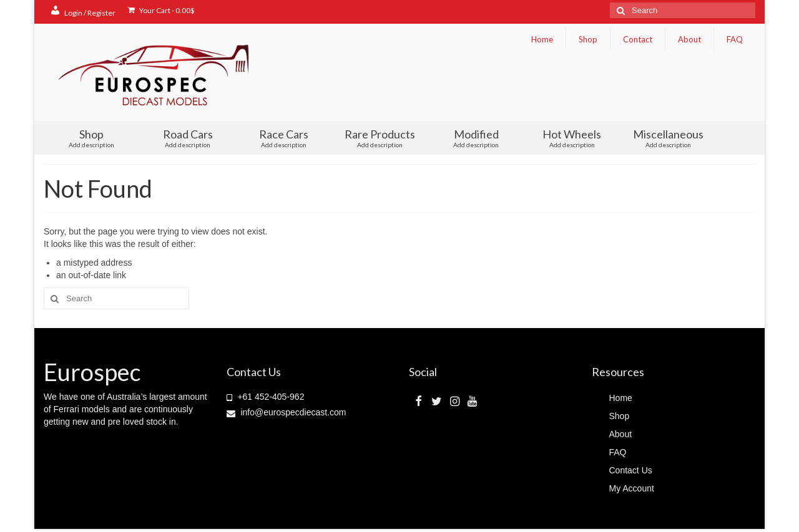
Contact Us (631, 470)
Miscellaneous (668, 138)
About (689, 39)
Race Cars (284, 138)
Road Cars (188, 138)
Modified (476, 138)
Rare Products (380, 138)
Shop (588, 39)
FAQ (735, 39)
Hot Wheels (572, 138)
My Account (632, 488)
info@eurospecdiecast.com (287, 412)
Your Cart (161, 10)
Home (542, 39)
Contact (638, 39)
